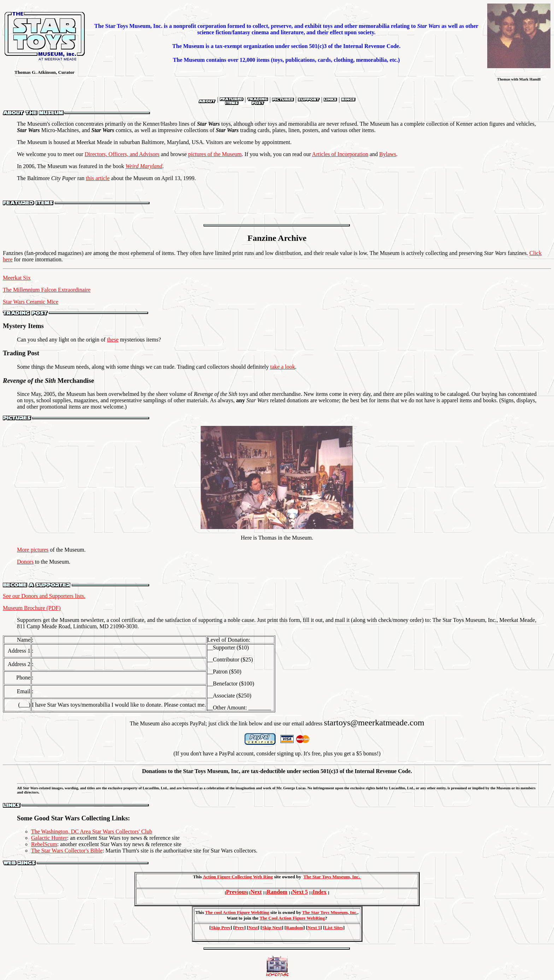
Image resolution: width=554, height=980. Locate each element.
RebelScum (44, 844)
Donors (25, 562)
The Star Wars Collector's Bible (67, 851)
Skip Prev (221, 928)
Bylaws (388, 154)
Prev (240, 928)
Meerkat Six (17, 278)
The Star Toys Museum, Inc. (332, 877)
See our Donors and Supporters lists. (44, 596)
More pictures (33, 550)
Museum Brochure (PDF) (32, 608)
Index (320, 892)
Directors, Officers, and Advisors (122, 154)
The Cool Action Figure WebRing (292, 918)
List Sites (334, 928)
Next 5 (300, 892)
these (113, 340)
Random (277, 892)
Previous (237, 892)
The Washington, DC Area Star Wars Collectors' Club (92, 831)
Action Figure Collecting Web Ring (238, 877)
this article (98, 178)
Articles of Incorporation (340, 154)
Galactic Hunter (49, 838)
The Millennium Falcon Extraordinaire (47, 290)
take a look (283, 367)
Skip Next (272, 928)
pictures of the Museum (215, 154)
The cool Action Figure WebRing (237, 912)
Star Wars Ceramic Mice (31, 302)
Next (256, 892)
